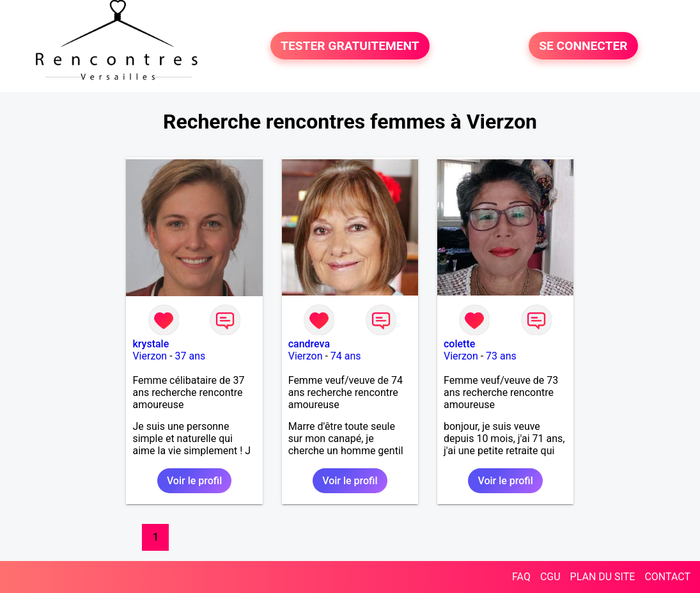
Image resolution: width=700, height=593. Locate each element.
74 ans (346, 356)
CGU (550, 577)
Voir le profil (194, 481)
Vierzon (150, 356)
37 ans (191, 356)
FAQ (521, 577)
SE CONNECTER (583, 46)
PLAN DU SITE (603, 577)
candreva (309, 344)
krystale (151, 344)
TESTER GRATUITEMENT (350, 46)
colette (459, 344)
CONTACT (667, 577)
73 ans (501, 356)
